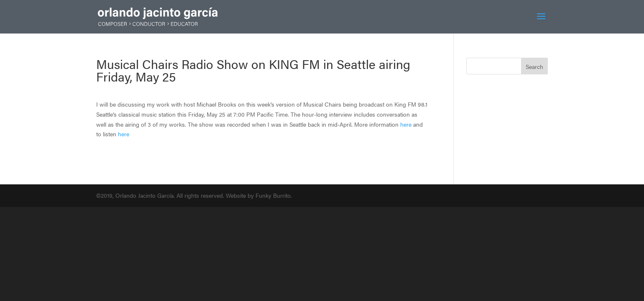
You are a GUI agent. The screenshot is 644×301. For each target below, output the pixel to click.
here (406, 124)
